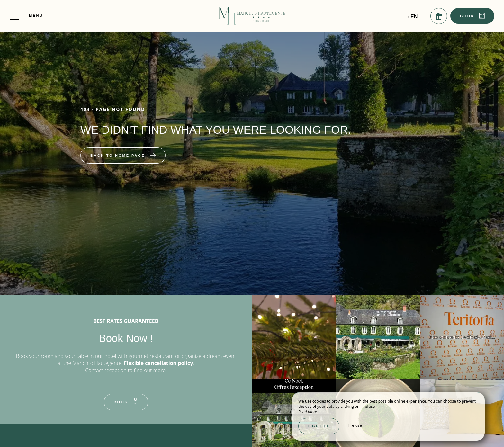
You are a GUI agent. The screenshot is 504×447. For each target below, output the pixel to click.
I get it (319, 426)
